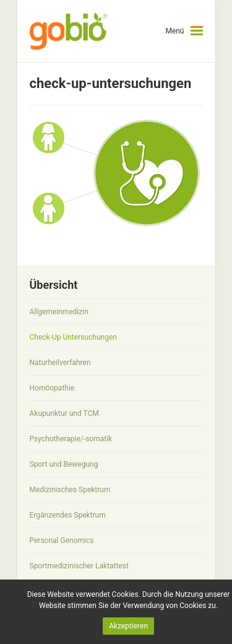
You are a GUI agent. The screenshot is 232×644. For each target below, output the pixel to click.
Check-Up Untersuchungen (73, 337)
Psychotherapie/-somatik (71, 439)
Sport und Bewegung (64, 464)
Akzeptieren (128, 626)
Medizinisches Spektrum (70, 490)
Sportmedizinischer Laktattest (79, 566)
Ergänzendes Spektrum (68, 515)
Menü (174, 31)
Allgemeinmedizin (59, 312)
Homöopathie (52, 388)
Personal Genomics (62, 540)
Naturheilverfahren (60, 363)
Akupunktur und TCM (64, 413)
